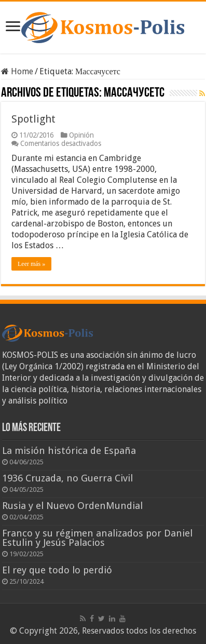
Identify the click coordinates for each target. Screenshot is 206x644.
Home (17, 71)
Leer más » (31, 264)
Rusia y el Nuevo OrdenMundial (72, 506)
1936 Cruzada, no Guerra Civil (67, 478)
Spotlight (33, 119)
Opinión (81, 135)
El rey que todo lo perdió (57, 570)
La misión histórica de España (69, 451)
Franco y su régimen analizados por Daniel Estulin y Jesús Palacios (97, 538)
